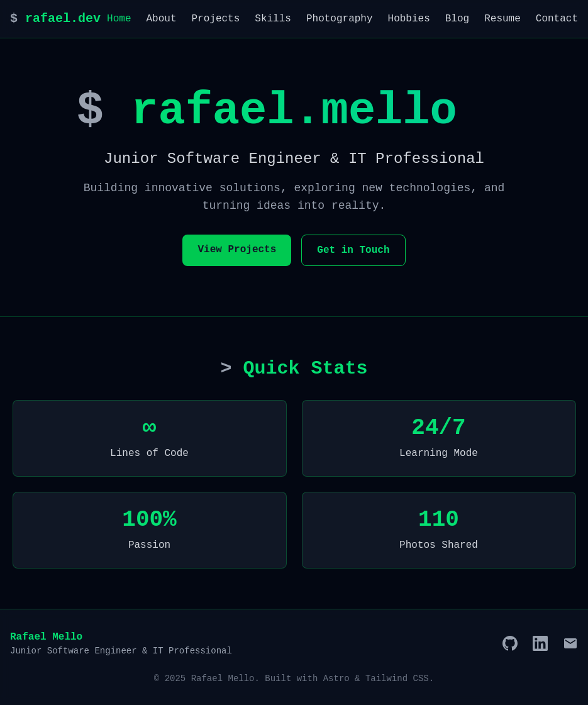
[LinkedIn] (540, 643)
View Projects (237, 250)
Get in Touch (353, 250)
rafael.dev (55, 19)
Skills (273, 19)
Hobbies (409, 19)
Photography (340, 19)
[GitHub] (510, 643)
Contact (557, 19)
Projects (216, 19)
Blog (457, 19)
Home (119, 19)
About (161, 19)
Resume (502, 19)
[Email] (570, 643)
